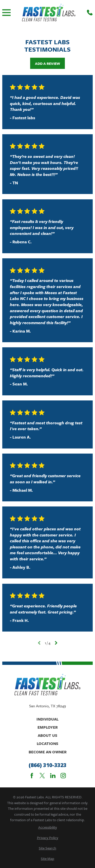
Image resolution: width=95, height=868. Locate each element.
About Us (48, 735)
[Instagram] (63, 776)
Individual (48, 719)
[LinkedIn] (53, 776)
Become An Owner (48, 752)
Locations (48, 743)
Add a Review (48, 63)
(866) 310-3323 (48, 765)
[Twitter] (42, 776)
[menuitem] (47, 827)
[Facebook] (32, 776)
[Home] (49, 13)
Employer (48, 727)
